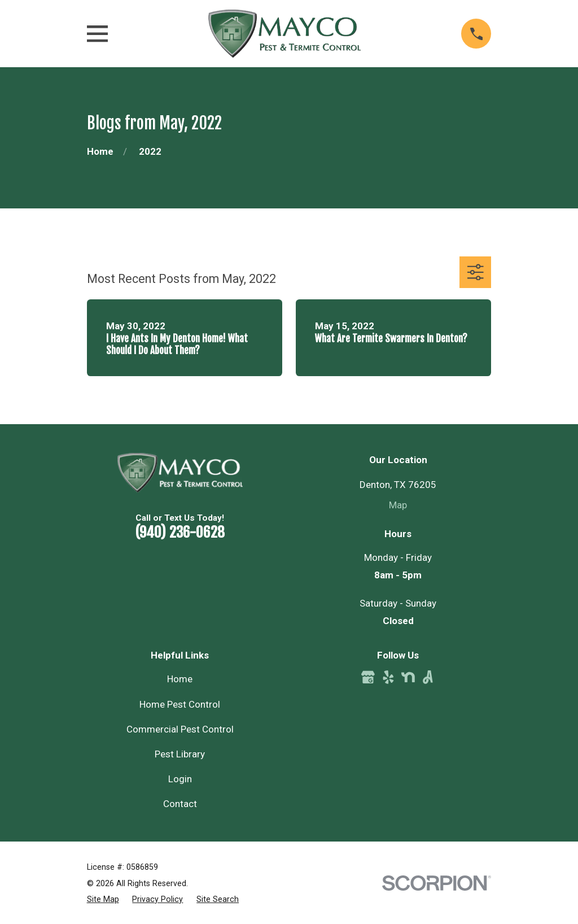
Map (398, 505)
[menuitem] (103, 900)
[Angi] (428, 677)
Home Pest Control (180, 704)
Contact (180, 804)
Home (180, 679)
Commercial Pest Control (180, 729)
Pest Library (180, 754)
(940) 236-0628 (180, 532)
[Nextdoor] (408, 677)
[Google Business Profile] (368, 677)
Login (180, 779)
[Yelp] (388, 677)
